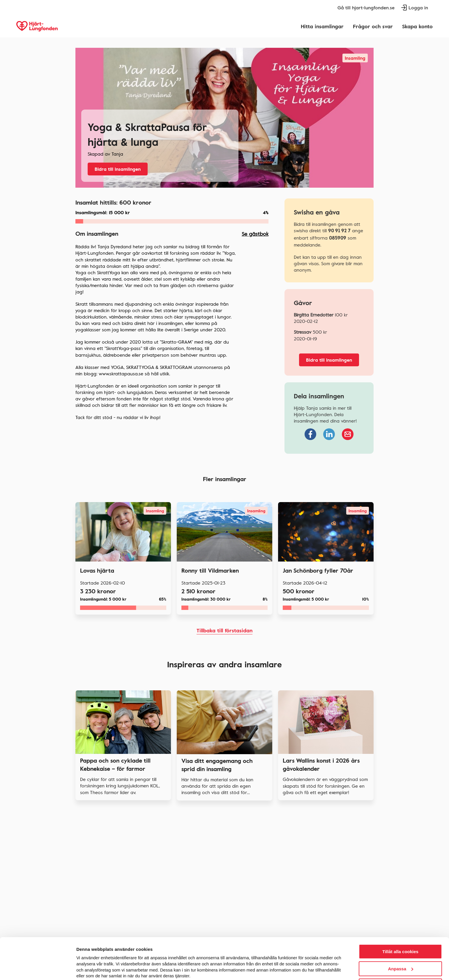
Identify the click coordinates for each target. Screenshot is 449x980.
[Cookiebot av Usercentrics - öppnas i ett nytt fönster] (38, 969)
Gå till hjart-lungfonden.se (366, 8)
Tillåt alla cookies (400, 929)
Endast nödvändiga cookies (400, 963)
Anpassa (401, 946)
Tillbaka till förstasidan (225, 630)
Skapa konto (417, 26)
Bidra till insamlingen (118, 169)
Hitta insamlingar (322, 26)
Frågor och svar (373, 26)
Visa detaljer (89, 968)
